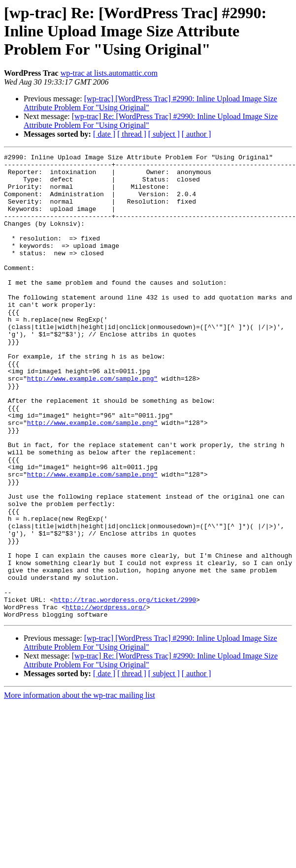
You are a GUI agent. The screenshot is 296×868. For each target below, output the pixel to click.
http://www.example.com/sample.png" (92, 424)
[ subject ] (164, 134)
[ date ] (104, 134)
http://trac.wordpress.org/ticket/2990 (125, 689)
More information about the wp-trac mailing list (80, 788)
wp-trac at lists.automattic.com (109, 73)
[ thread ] (132, 134)
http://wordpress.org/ (106, 698)
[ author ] (197, 134)
